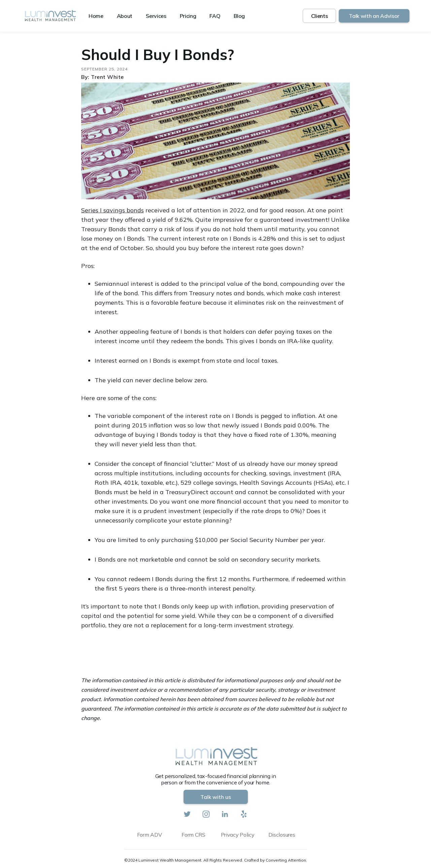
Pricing (188, 16)
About (125, 16)
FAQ (215, 16)
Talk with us (216, 797)
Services (156, 16)
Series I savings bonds (112, 210)
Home (96, 16)
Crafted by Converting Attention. (276, 860)
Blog (239, 16)
